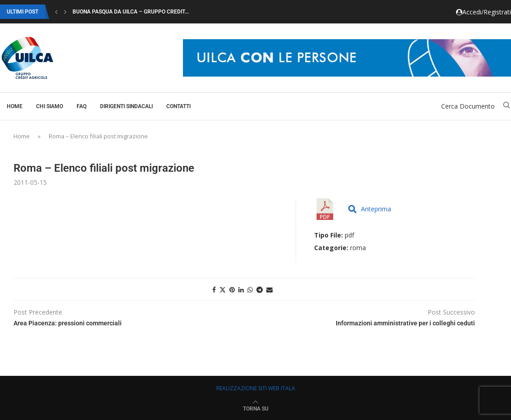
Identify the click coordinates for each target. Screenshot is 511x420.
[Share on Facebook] (214, 290)
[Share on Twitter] (223, 290)
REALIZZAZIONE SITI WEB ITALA (256, 388)
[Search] (506, 106)
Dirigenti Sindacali (126, 106)
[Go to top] (256, 408)
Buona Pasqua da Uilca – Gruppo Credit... (131, 12)
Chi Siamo (50, 106)
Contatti (178, 106)
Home (15, 106)
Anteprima (370, 209)
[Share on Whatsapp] (250, 290)
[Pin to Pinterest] (232, 290)
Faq (82, 106)
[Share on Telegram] (260, 290)
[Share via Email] (269, 290)
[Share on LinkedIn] (241, 290)
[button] (56, 12)
